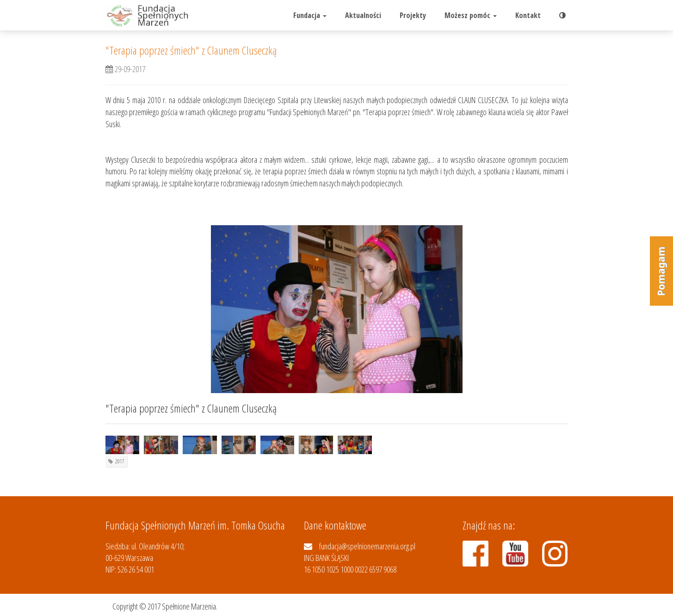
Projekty (413, 15)
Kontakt (528, 15)
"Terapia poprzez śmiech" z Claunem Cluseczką (191, 50)
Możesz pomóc (471, 15)
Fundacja (310, 15)
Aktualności (363, 15)
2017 (120, 461)
